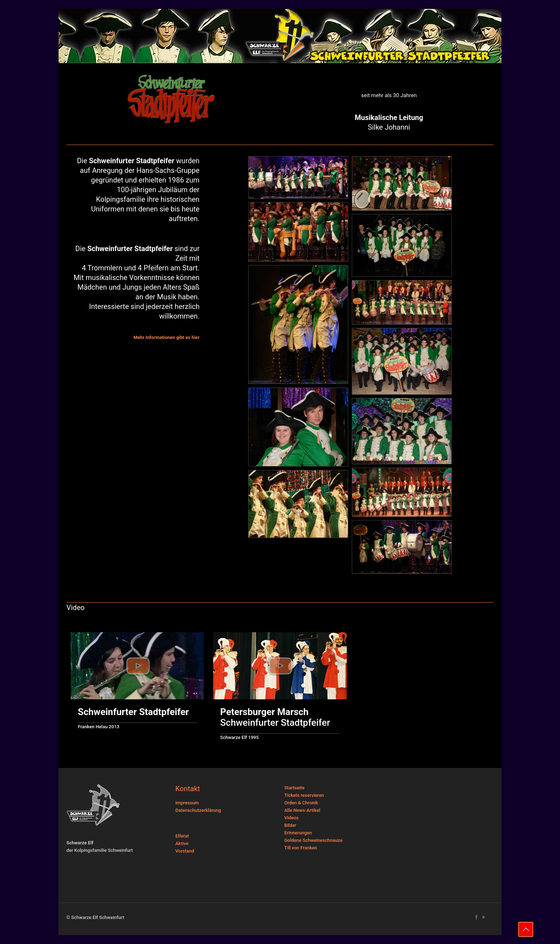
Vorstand (185, 851)
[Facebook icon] (476, 917)
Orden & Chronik (301, 803)
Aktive (182, 843)
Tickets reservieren (304, 795)
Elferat (182, 836)
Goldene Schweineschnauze (313, 840)
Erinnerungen (298, 833)
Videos (291, 818)
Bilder (290, 825)
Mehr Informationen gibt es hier (167, 337)
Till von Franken (301, 848)
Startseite (294, 788)
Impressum (187, 803)
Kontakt (188, 789)
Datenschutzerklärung (198, 810)
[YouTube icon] (484, 917)
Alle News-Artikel (302, 810)
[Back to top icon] (526, 929)
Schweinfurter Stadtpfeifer (275, 717)
